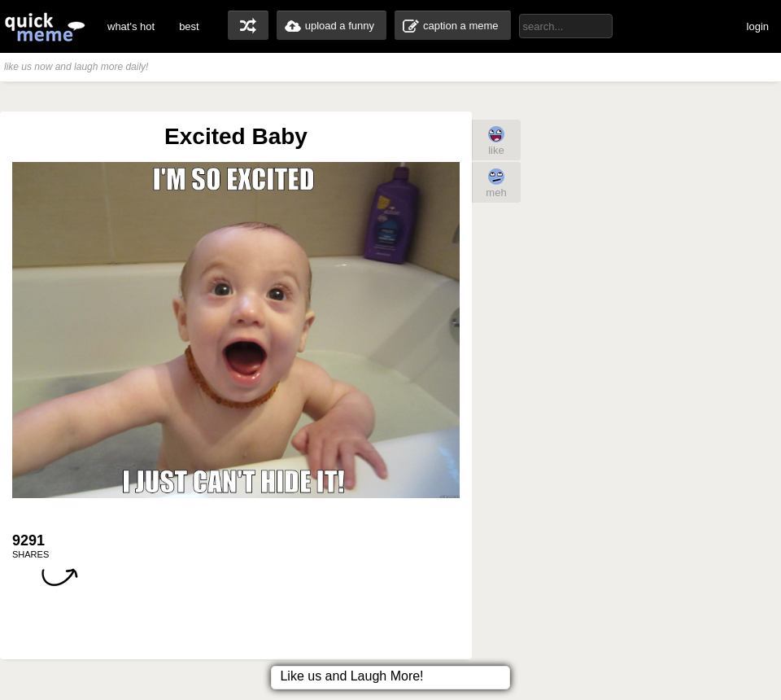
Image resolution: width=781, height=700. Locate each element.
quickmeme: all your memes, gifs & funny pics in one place (45, 26)
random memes (248, 25)
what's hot (131, 26)
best (189, 26)
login (758, 26)
